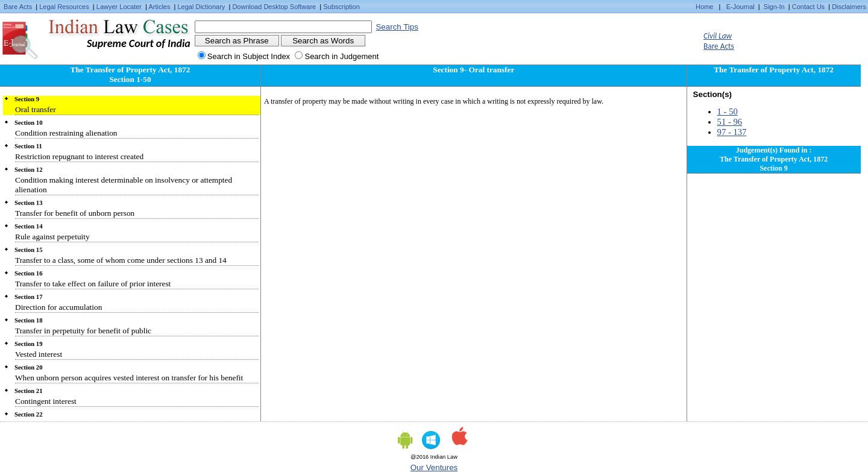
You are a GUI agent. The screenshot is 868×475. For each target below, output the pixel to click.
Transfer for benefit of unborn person (75, 213)
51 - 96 (730, 122)
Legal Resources (64, 7)
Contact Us (808, 7)
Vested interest (39, 354)
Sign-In (774, 7)
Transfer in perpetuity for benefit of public (83, 331)
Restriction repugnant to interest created (79, 156)
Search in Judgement (341, 56)
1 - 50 (728, 112)
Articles (159, 7)
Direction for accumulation (58, 307)
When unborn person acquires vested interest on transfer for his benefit (129, 378)
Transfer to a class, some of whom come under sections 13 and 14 (121, 260)
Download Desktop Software (274, 7)
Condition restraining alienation (66, 133)
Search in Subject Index (249, 56)
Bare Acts (18, 7)
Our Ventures (434, 467)
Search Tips (397, 27)
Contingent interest (46, 401)
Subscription (341, 7)
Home (704, 7)
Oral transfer (36, 109)
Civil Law (718, 36)
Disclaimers (849, 7)
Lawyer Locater (119, 7)
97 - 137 (732, 132)
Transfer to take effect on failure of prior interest (93, 284)
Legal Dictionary (202, 7)
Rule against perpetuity (52, 237)
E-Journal (741, 7)
